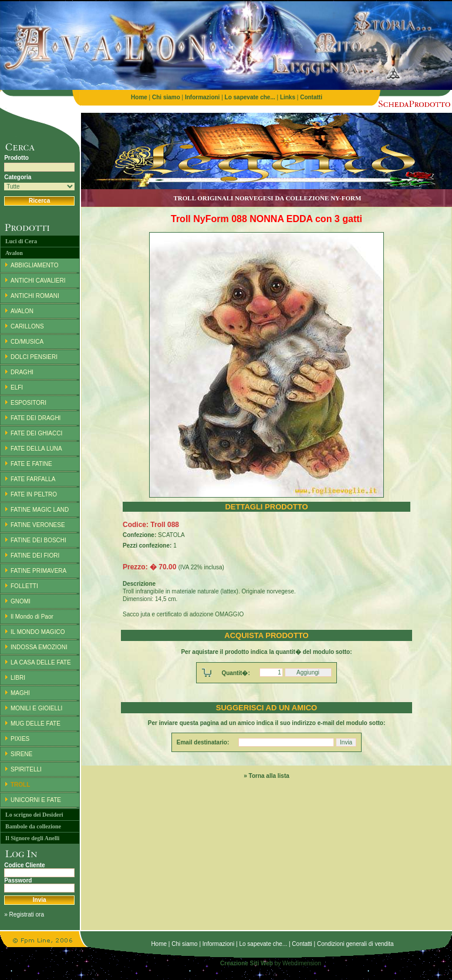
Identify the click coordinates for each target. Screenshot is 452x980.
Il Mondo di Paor (32, 617)
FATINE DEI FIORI (35, 556)
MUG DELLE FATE (36, 724)
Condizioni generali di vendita (355, 944)
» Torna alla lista (267, 776)
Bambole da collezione (33, 826)
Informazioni (218, 944)
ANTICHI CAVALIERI (38, 281)
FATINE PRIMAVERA (38, 571)
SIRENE (21, 754)
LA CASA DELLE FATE (41, 662)
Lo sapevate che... (263, 944)
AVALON (22, 311)
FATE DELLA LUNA (36, 449)
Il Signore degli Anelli (32, 838)
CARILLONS (27, 326)
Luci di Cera (21, 241)
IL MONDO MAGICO (38, 632)
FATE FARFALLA (33, 479)
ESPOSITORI (28, 403)
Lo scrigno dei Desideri (34, 815)
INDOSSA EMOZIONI (39, 647)
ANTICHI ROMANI (35, 296)
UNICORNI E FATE (36, 800)
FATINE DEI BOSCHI (38, 540)
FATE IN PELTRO (34, 494)
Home (159, 944)
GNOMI (21, 601)
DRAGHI (22, 372)
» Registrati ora (24, 914)
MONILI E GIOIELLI (36, 708)
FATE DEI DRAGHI (36, 418)
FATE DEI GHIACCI (36, 433)
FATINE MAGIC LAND (40, 510)
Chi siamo (184, 944)
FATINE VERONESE (38, 525)
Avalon (14, 253)
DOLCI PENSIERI (34, 357)
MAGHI (20, 693)
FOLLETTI (24, 586)
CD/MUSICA (27, 342)
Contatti (302, 944)
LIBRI (18, 678)
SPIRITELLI (26, 769)
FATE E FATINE (31, 464)
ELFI (17, 387)
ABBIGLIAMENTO (35, 265)
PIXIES (20, 739)
